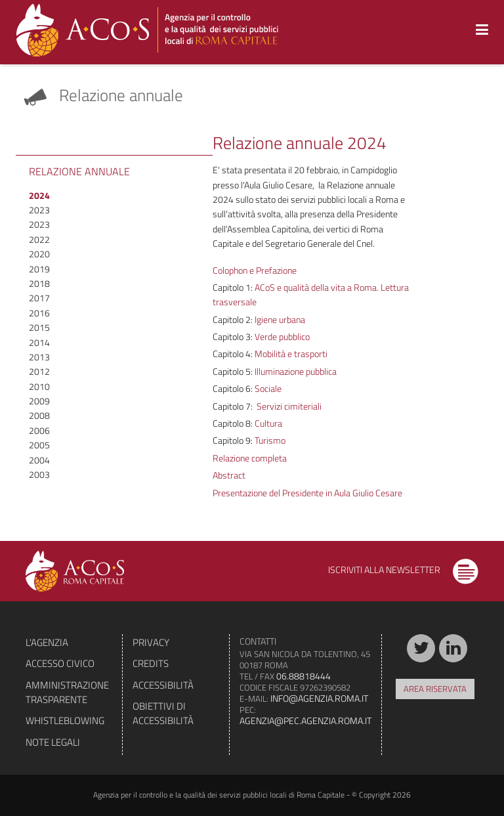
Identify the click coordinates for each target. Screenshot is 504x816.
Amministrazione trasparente (67, 692)
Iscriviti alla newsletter (403, 569)
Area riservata (435, 689)
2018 (39, 283)
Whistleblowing (65, 720)
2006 (39, 430)
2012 (39, 371)
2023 (39, 210)
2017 (39, 298)
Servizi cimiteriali (288, 406)
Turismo (269, 440)
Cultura (267, 423)
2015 (39, 327)
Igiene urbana (279, 319)
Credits (151, 663)
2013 (39, 357)
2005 (39, 445)
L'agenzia (47, 642)
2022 (39, 239)
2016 (39, 313)
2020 (39, 254)
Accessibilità (163, 685)
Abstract (229, 475)
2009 (39, 401)
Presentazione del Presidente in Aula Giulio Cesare (307, 493)
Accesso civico (60, 663)
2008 (39, 415)
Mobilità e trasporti (290, 354)
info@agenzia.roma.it (319, 698)
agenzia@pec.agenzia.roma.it (305, 720)
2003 (39, 474)
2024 (39, 195)
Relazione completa (250, 458)
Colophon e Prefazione (255, 270)
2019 (39, 269)
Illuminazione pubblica (295, 371)
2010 (39, 386)
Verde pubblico (281, 336)
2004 (39, 460)
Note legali (53, 742)
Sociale (267, 388)
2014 (39, 342)
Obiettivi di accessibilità (163, 713)
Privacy (151, 642)
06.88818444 (304, 676)
